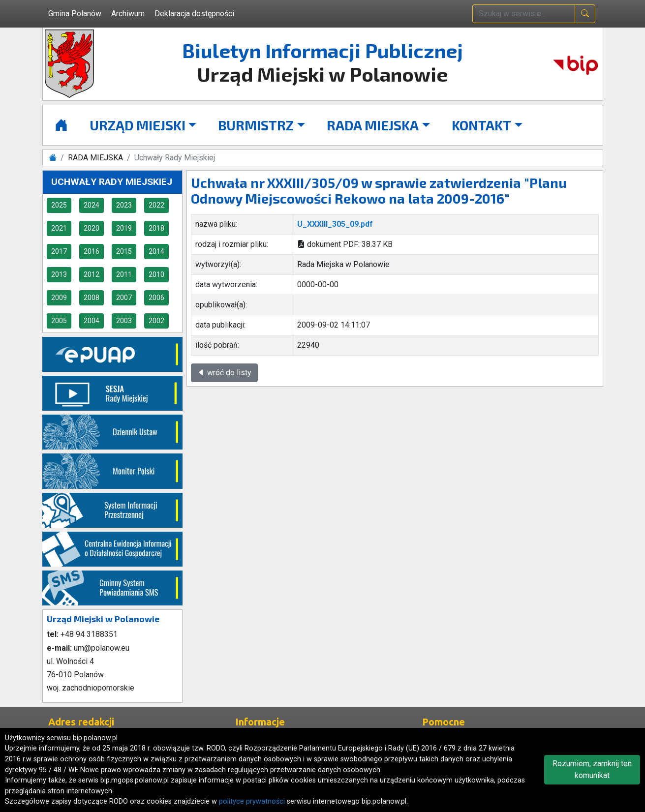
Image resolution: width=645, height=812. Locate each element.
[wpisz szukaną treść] (524, 14)
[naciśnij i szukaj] (585, 14)
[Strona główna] (61, 125)
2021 (59, 228)
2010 (156, 274)
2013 (59, 274)
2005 (59, 321)
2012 (92, 274)
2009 (59, 298)
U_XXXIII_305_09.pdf (335, 224)
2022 (156, 205)
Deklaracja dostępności (194, 14)
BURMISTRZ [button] (256, 125)
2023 (124, 205)
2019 (124, 228)
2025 (59, 205)
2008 (92, 298)
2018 (156, 228)
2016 (92, 251)
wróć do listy (224, 373)
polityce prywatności (252, 801)
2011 (124, 274)
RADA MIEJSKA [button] (373, 125)
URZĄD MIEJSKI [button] (138, 125)
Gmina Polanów (75, 14)
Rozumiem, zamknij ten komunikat (592, 769)
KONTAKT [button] (481, 125)
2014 (156, 251)
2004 (92, 321)
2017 (59, 251)
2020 (92, 228)
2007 (124, 298)
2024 (92, 205)
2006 (156, 298)
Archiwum (128, 14)
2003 (124, 321)
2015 (124, 251)
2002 (156, 321)
